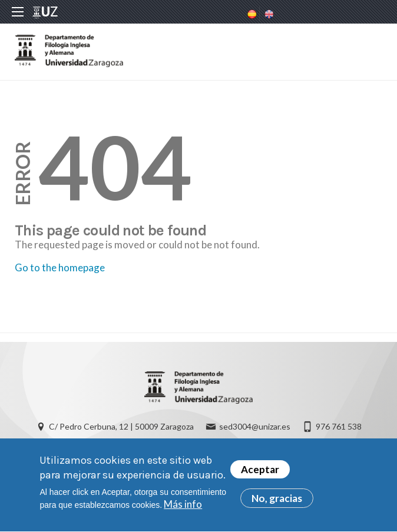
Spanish (251, 14)
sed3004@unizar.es (255, 426)
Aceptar (260, 472)
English (268, 14)
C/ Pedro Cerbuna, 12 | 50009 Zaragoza (121, 426)
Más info (183, 508)
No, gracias (277, 501)
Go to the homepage (60, 267)
